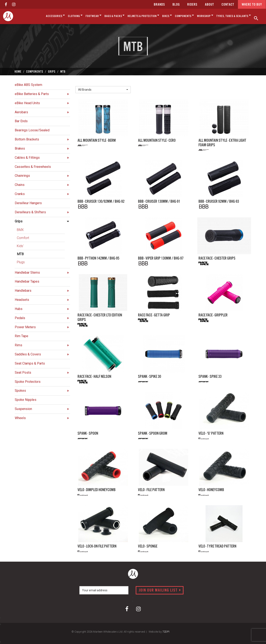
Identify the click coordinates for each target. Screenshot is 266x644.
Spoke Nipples (26, 400)
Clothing (75, 15)
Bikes (167, 15)
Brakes (20, 148)
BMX (20, 230)
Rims (18, 345)
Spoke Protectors (28, 382)
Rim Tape (22, 336)
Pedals (20, 318)
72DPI (166, 632)
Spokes (20, 391)
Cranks (20, 194)
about (209, 5)
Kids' (20, 246)
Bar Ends (21, 121)
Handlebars (23, 291)
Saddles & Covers (28, 354)
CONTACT (228, 5)
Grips (19, 221)
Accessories (55, 15)
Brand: (81, 83)
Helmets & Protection (143, 15)
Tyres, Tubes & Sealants (234, 15)
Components (185, 15)
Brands (159, 5)
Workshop (205, 15)
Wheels (20, 418)
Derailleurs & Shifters (30, 212)
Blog (176, 5)
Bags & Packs (115, 15)
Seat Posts (23, 373)
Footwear (94, 15)
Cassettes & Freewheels (33, 167)
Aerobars (21, 112)
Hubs (19, 309)
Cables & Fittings (27, 158)
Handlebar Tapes (27, 281)
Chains (20, 185)
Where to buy (252, 5)
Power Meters (25, 327)
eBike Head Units (27, 103)
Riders (192, 5)
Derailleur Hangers (28, 203)
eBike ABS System (28, 85)
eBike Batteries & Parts (32, 94)
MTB (20, 254)
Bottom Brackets (27, 139)
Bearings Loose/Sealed (32, 130)
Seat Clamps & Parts (30, 363)
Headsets (22, 300)
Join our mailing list (160, 590)
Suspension (23, 409)
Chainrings (22, 176)
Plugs (21, 262)
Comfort (23, 238)
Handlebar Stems (27, 273)
